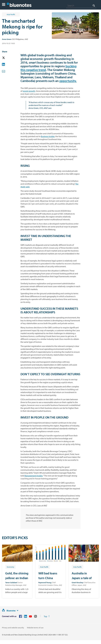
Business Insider (48, 136)
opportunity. (68, 81)
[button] (4, 5)
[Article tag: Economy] (11, 567)
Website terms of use (35, 628)
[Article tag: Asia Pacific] (44, 567)
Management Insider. (34, 476)
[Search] (81, 6)
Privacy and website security (13, 628)
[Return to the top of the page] (47, 616)
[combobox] (81, 6)
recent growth (29, 91)
